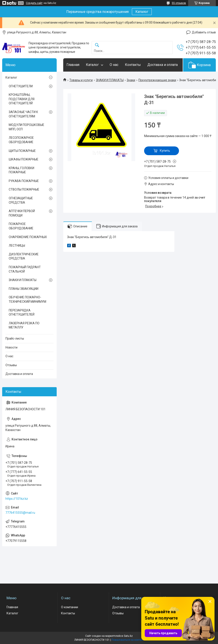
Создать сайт (34, 3)
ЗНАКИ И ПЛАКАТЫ (110, 80)
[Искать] (97, 45)
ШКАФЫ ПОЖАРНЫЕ (24, 159)
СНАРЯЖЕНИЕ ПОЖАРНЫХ (28, 237)
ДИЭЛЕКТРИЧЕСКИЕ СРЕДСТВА (24, 256)
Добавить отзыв (204, 32)
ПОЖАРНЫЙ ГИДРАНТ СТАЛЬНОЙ (25, 269)
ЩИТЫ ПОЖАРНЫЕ (22, 151)
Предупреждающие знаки (157, 80)
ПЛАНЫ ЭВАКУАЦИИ (24, 289)
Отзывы (11, 365)
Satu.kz (128, 636)
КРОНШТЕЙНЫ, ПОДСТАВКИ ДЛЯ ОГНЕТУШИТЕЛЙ (22, 99)
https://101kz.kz (17, 499)
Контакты (133, 65)
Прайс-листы (15, 338)
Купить (165, 151)
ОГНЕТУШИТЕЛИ (21, 86)
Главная (73, 65)
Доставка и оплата (163, 65)
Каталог (142, 12)
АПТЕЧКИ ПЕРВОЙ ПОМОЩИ (22, 213)
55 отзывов (179, 3)
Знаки (131, 80)
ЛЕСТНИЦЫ (17, 246)
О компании (70, 607)
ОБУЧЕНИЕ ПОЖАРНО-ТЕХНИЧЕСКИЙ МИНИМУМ (27, 299)
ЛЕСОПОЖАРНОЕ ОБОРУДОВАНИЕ (21, 140)
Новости (11, 347)
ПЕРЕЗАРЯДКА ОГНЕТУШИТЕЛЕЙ (22, 313)
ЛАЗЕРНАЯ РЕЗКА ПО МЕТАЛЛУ (24, 325)
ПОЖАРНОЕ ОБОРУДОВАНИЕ (21, 226)
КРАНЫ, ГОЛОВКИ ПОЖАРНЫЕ (21, 170)
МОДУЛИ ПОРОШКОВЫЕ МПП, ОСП (26, 127)
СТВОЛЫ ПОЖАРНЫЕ (24, 189)
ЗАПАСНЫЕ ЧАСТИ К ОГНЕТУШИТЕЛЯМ (23, 114)
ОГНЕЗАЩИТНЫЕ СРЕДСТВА (21, 200)
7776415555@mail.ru (20, 513)
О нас (114, 65)
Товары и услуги (81, 80)
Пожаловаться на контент (128, 640)
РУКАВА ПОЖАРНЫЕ (24, 181)
